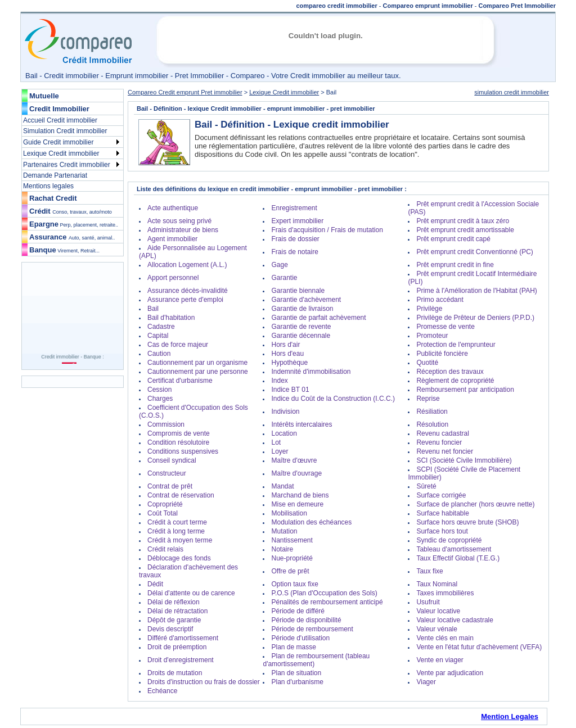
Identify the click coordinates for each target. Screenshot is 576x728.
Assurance (72, 237)
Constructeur (167, 473)
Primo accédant (440, 300)
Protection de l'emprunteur (456, 345)
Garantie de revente (301, 327)
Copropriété (165, 504)
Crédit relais (165, 549)
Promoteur (432, 336)
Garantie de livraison (302, 309)
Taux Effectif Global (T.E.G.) (458, 558)
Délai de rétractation (177, 611)
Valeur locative (438, 611)
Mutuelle (44, 96)
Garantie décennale (301, 336)
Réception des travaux (450, 372)
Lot (276, 442)
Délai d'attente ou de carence (191, 593)
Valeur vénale (437, 629)
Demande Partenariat (55, 175)
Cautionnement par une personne (198, 372)
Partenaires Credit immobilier (67, 165)
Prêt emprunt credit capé (453, 239)
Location (284, 433)
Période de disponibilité (306, 620)
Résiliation (432, 412)
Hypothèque (289, 363)
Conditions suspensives (183, 451)
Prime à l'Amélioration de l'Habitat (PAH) (476, 291)
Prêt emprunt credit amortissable (465, 230)
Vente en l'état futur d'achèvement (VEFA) (479, 647)
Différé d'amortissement (183, 638)
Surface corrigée (441, 495)
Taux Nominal (437, 584)
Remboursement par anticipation (465, 390)
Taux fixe (429, 571)
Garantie (284, 278)
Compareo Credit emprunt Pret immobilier (185, 92)
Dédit (155, 584)
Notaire (282, 549)
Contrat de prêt (170, 486)
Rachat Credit (53, 198)
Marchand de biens (300, 495)
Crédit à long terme (176, 531)
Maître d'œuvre (294, 460)
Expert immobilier (297, 221)
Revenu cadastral (442, 433)
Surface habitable (442, 513)
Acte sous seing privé (179, 221)
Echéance (162, 691)
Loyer (280, 451)
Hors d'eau (287, 354)
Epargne (74, 224)
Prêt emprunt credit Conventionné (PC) (474, 252)
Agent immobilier (172, 239)
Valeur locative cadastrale (455, 620)
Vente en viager (440, 660)
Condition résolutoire (178, 442)
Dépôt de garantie (174, 620)
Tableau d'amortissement (454, 549)
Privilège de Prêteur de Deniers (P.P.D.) (475, 318)
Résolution (432, 424)
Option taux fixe (294, 584)
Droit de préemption (177, 647)
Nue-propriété (292, 558)
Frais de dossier (295, 239)
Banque (64, 250)
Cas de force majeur (178, 345)
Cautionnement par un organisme (197, 363)
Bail (153, 309)
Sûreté (426, 486)
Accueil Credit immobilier (60, 120)
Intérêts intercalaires (301, 424)
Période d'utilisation (300, 638)
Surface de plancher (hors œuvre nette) (475, 504)
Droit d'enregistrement (181, 660)
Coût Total (163, 513)
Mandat (282, 486)
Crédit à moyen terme (180, 540)
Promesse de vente (445, 327)
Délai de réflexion (174, 602)
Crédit (71, 211)
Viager (426, 682)
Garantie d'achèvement (306, 300)
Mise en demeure (297, 504)
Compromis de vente (179, 433)
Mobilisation (289, 513)
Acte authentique (173, 208)
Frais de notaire (294, 252)
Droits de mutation (175, 673)
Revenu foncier (439, 442)
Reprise (428, 399)
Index (279, 381)
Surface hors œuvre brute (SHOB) (467, 522)
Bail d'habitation (171, 318)
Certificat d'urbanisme (180, 381)
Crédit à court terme (177, 522)
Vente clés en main (445, 638)
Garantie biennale (298, 291)
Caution (159, 354)
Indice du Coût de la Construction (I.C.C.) (333, 399)
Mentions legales (48, 186)
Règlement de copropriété (455, 381)
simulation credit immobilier (512, 92)
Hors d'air (285, 345)
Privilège (429, 309)
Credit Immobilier (59, 109)
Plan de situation (296, 673)
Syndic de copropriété (449, 540)
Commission (166, 424)
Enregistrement (294, 208)
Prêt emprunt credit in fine (455, 265)
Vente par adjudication (450, 673)
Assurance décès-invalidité (188, 291)
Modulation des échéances (311, 522)
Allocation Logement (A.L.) (187, 265)
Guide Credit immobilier (58, 142)
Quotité (427, 363)
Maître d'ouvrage (296, 473)
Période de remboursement (312, 629)
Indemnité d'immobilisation (311, 372)
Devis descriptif (170, 629)
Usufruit (428, 602)
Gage (279, 265)
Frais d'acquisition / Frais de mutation (327, 230)
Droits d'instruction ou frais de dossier (204, 682)
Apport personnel (173, 278)
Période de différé (298, 611)
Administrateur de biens (183, 230)
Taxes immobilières (445, 593)
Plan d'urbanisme (297, 682)
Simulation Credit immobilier (65, 131)
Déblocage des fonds (179, 558)
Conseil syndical (172, 460)
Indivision (285, 412)
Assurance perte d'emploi (185, 300)
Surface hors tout (442, 531)
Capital (158, 336)
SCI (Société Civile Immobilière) (464, 460)
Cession (159, 390)
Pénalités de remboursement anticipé (327, 602)
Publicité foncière (442, 354)
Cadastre (161, 327)
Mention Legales (510, 716)
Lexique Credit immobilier (61, 153)
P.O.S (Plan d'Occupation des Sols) (324, 593)
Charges (160, 399)
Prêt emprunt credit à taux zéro (463, 221)
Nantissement (292, 540)
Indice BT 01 (290, 390)
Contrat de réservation (181, 495)
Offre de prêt (290, 571)
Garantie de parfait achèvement (318, 318)
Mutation (284, 531)
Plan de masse (293, 647)
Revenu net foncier (445, 451)
